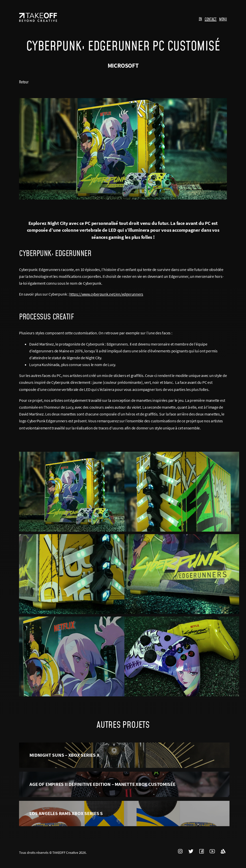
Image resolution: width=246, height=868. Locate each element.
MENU (223, 19)
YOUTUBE (212, 851)
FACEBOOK (202, 851)
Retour (24, 82)
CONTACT (211, 19)
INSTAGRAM (180, 851)
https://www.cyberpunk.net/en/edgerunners (106, 294)
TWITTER (191, 851)
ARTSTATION (223, 851)
